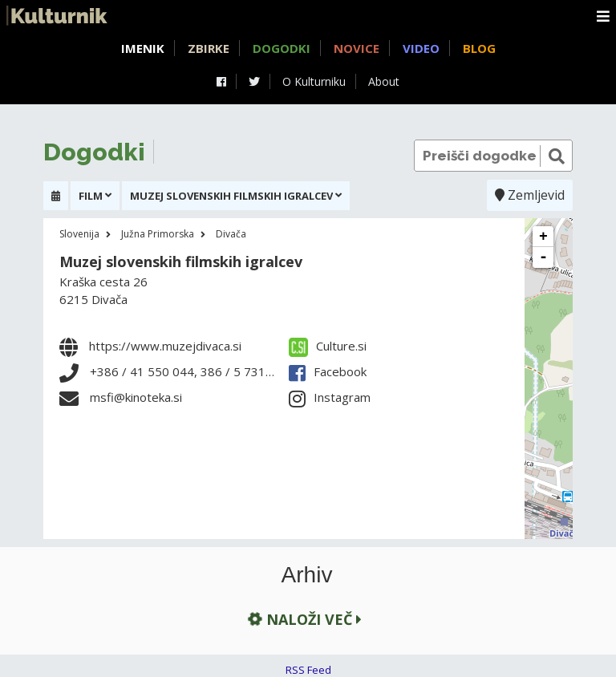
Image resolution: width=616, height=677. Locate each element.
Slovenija (79, 234)
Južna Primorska (158, 234)
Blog (479, 48)
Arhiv (307, 575)
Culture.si (328, 346)
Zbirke (209, 48)
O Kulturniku (314, 81)
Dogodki (282, 48)
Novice (357, 48)
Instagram (330, 397)
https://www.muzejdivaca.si (165, 346)
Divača (231, 234)
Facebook (328, 371)
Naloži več (303, 620)
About (384, 81)
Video (421, 48)
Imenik (143, 48)
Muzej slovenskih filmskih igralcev (181, 261)
